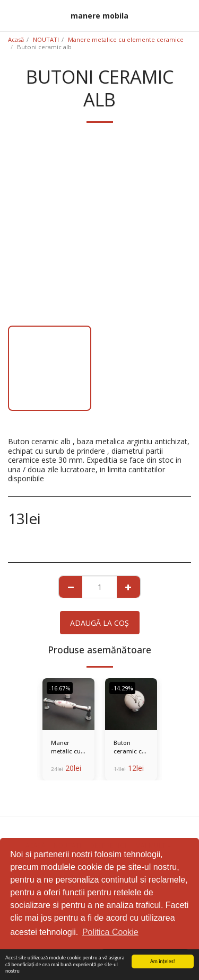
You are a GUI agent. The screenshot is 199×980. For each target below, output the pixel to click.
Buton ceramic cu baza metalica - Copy (129, 748)
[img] (68, 704)
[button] (12, 15)
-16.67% (60, 688)
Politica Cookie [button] (110, 932)
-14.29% (122, 688)
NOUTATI (46, 39)
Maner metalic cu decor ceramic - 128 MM (66, 748)
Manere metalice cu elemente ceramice (126, 39)
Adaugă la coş (99, 623)
